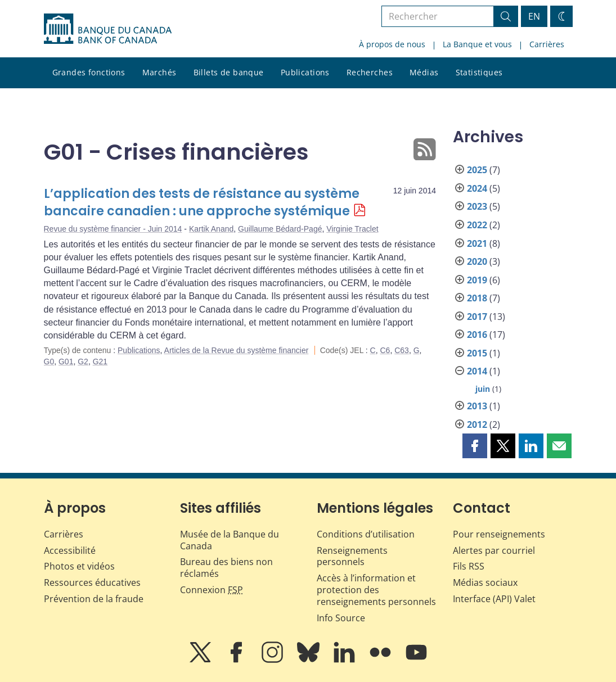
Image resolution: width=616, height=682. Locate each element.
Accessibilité (70, 550)
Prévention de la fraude (94, 599)
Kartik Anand (211, 229)
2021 (477, 243)
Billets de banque (229, 72)
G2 (83, 362)
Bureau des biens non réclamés (226, 568)
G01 (66, 362)
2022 (477, 225)
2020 (477, 261)
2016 (477, 335)
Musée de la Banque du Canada (230, 540)
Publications (305, 72)
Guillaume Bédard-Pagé (280, 229)
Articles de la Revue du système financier (237, 350)
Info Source (341, 618)
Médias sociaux (485, 582)
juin (483, 389)
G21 (100, 362)
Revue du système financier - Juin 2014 (113, 229)
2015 (477, 353)
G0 (49, 362)
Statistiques (479, 72)
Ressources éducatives (92, 582)
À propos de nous (392, 44)
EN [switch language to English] (534, 16)
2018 (477, 298)
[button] (475, 446)
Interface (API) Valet (494, 599)
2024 (477, 188)
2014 (477, 371)
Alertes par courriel (494, 550)
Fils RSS (469, 566)
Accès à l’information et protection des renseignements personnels (376, 590)
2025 (477, 170)
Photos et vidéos (79, 566)
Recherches (370, 72)
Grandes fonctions (89, 72)
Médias (424, 72)
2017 (477, 317)
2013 (477, 406)
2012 (477, 424)
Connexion (212, 590)
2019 (477, 280)
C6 (385, 350)
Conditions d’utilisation (366, 534)
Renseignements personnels (352, 556)
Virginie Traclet (352, 229)
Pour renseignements (499, 534)
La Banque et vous (477, 44)
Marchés (159, 72)
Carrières (547, 44)
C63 (402, 350)
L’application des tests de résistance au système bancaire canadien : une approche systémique (202, 203)
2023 (477, 206)
